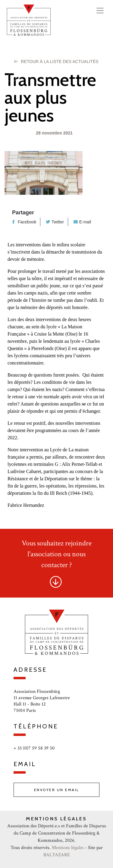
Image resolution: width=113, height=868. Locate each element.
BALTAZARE (57, 855)
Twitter (55, 222)
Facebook (24, 222)
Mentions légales (68, 848)
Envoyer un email (57, 790)
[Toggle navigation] (100, 11)
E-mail (82, 222)
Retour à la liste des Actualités (56, 62)
